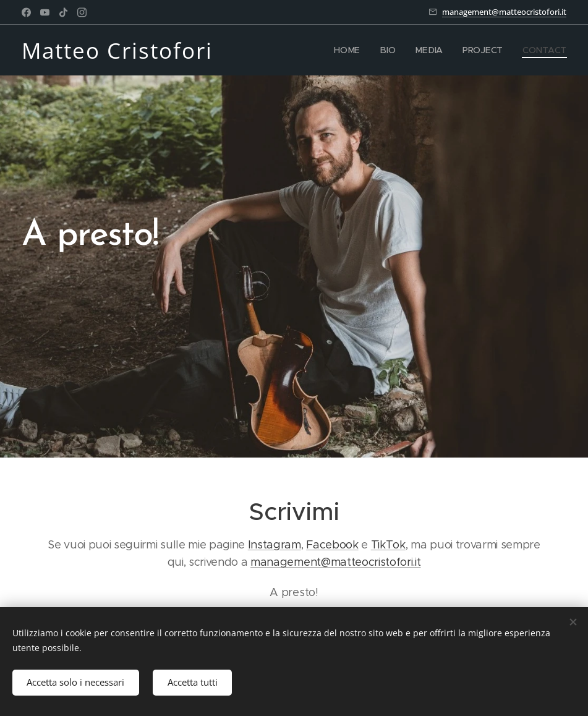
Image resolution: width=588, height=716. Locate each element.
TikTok (388, 545)
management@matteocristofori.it (504, 12)
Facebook (332, 545)
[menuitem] (352, 50)
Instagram (275, 545)
